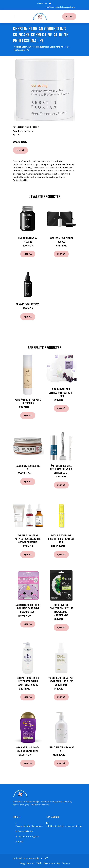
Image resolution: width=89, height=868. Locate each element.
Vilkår (39, 863)
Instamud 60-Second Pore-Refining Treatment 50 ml (61, 539)
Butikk (69, 17)
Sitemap (66, 863)
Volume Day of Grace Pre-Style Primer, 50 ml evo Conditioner (61, 681)
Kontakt (31, 863)
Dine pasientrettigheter (29, 836)
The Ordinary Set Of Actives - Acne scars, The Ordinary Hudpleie (28, 539)
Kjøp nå (20, 150)
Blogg (20, 842)
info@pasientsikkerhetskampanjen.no (60, 7)
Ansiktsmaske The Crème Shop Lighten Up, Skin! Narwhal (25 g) (28, 608)
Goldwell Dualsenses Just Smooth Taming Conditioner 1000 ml (28, 681)
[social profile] (50, 3)
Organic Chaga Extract (28, 304)
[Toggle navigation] (16, 16)
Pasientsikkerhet (26, 831)
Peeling (35, 127)
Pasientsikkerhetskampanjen (29, 826)
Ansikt (28, 127)
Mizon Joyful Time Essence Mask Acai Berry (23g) (61, 393)
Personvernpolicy (52, 863)
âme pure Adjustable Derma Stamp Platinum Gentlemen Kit (61, 469)
